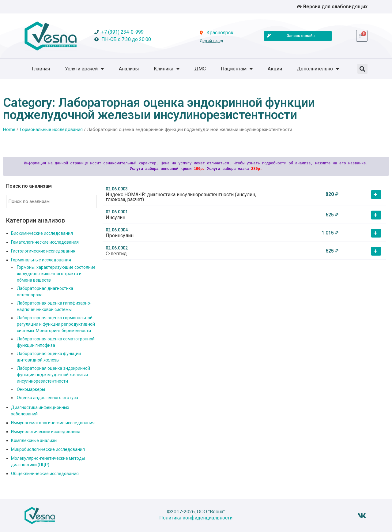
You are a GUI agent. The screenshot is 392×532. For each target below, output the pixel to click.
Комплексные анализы (34, 440)
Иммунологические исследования (46, 432)
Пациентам (237, 69)
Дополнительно (318, 69)
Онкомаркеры (31, 389)
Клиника (167, 69)
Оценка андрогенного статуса (47, 398)
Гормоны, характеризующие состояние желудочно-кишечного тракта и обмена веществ (56, 274)
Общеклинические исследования (45, 474)
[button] (362, 69)
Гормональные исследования (51, 129)
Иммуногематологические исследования (53, 423)
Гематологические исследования (45, 242)
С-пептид (116, 254)
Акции (275, 69)
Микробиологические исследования (48, 449)
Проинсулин (120, 236)
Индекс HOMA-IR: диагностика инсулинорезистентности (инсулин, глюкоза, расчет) (181, 197)
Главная (41, 69)
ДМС (200, 69)
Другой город (211, 41)
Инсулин (115, 217)
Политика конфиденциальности (196, 518)
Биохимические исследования (42, 233)
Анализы (129, 69)
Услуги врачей (84, 69)
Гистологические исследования (43, 251)
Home (9, 129)
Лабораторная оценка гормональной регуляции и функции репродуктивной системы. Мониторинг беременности (56, 324)
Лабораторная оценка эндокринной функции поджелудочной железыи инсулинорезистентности (53, 375)
